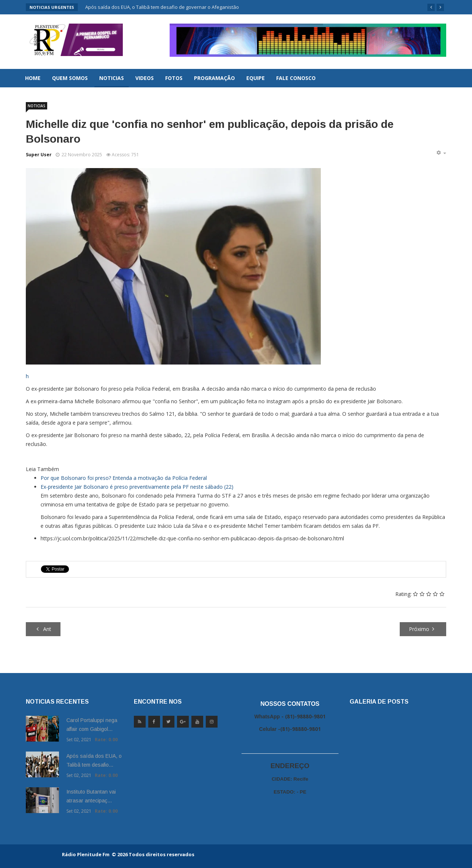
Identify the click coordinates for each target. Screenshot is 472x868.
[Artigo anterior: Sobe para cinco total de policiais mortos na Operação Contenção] (43, 629)
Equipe (256, 78)
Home (33, 78)
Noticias (112, 78)
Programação (214, 78)
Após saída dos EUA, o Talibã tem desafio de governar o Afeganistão (162, 7)
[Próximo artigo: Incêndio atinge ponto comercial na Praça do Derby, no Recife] (423, 629)
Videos (145, 78)
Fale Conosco (296, 78)
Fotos (174, 78)
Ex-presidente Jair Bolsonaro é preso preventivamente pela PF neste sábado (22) (137, 487)
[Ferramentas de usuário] (441, 153)
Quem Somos (70, 78)
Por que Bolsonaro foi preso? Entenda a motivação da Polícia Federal (124, 478)
